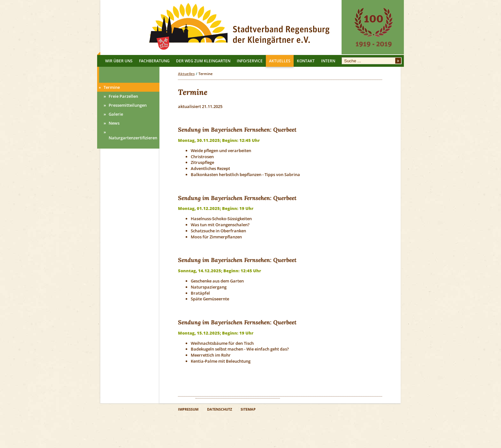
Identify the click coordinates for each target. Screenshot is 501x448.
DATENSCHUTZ (220, 409)
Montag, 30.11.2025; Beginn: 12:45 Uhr (219, 140)
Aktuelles (186, 74)
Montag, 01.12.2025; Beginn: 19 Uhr (216, 208)
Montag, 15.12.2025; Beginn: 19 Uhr (216, 333)
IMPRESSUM (188, 409)
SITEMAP (248, 409)
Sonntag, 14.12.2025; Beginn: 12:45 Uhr (220, 271)
